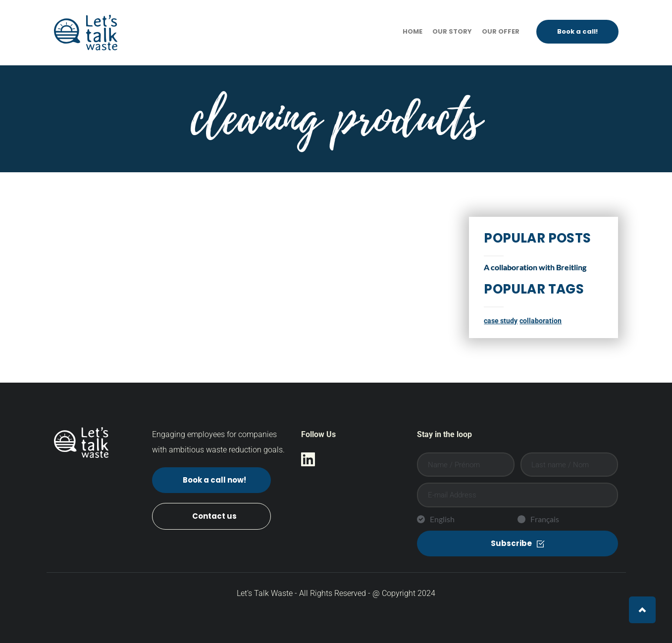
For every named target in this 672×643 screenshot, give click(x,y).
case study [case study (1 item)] (501, 321)
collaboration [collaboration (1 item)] (541, 321)
